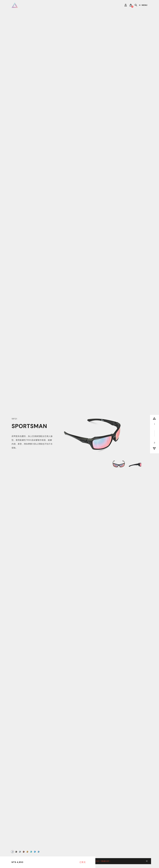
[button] (154, 419)
